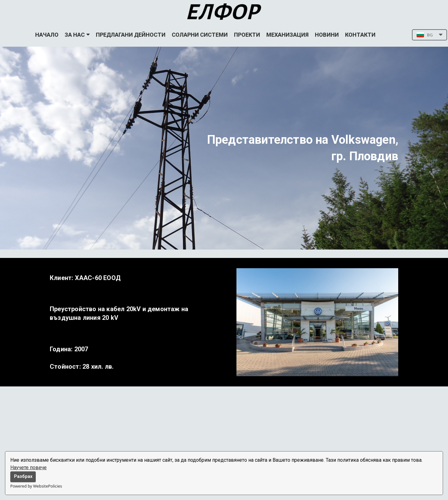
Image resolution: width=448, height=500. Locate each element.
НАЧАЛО (47, 35)
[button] (429, 35)
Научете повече (28, 467)
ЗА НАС (77, 35)
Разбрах (23, 477)
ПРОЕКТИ (247, 35)
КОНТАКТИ (360, 35)
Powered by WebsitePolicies (36, 486)
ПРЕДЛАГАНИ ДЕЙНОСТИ (131, 35)
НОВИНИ (327, 35)
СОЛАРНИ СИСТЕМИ (200, 35)
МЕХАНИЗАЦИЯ (287, 35)
